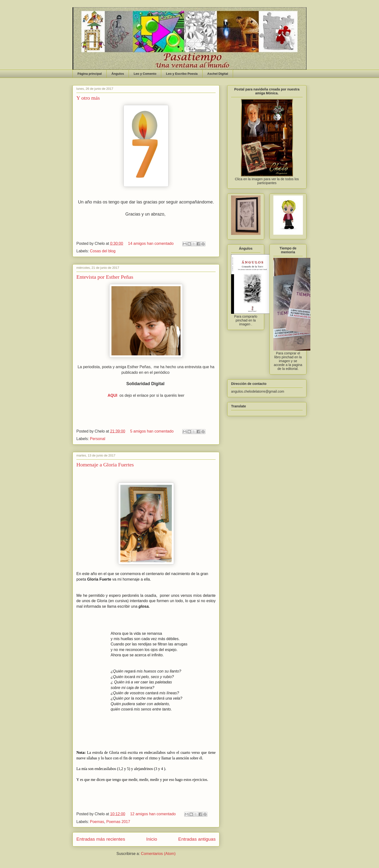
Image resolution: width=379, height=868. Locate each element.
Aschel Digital (218, 74)
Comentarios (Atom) (158, 854)
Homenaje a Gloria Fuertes (105, 465)
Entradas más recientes (101, 839)
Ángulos (118, 74)
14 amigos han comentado (151, 243)
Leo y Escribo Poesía (182, 74)
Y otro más (88, 98)
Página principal (90, 74)
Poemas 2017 (118, 822)
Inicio (152, 839)
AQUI (112, 395)
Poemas (97, 822)
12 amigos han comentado (153, 814)
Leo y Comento (145, 74)
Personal (98, 439)
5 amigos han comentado (152, 431)
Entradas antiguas (197, 839)
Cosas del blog (103, 251)
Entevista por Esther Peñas (105, 277)
